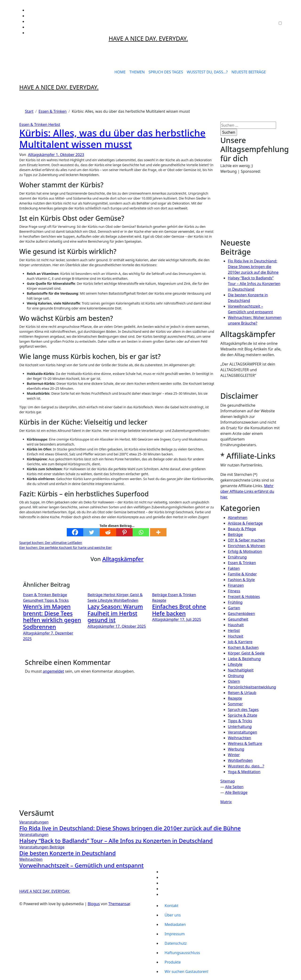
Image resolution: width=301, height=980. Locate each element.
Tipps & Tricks (57, 600)
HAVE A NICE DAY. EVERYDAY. (148, 38)
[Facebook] (75, 532)
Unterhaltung (240, 727)
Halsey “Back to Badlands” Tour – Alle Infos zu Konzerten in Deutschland (254, 284)
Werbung (236, 749)
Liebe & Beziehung (244, 659)
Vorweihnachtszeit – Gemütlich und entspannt (81, 865)
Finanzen (236, 585)
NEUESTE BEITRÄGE (249, 72)
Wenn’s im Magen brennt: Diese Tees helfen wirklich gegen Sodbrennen (52, 617)
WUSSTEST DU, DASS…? (207, 72)
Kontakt (172, 906)
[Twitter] (91, 532)
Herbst (54, 125)
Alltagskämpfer (42, 155)
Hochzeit (236, 636)
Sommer (235, 704)
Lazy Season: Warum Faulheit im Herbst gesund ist (115, 613)
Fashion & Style (241, 580)
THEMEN (137, 72)
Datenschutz (176, 943)
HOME (120, 72)
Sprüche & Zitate (243, 715)
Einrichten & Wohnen (247, 546)
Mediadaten (175, 924)
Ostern (234, 681)
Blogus (94, 904)
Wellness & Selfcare (245, 743)
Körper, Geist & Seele (246, 653)
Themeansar (119, 904)
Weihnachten (240, 738)
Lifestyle (106, 600)
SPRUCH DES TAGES (166, 72)
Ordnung (236, 676)
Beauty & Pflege (242, 529)
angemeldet (53, 671)
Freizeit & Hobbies (244, 597)
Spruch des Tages (243, 710)
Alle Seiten (234, 787)
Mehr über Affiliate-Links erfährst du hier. (247, 491)
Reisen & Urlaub (242, 693)
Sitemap (228, 781)
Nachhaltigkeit (241, 670)
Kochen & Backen (243, 647)
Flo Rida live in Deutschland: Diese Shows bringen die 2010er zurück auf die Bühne (253, 267)
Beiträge (60, 595)
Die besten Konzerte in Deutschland (67, 853)
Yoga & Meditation (244, 772)
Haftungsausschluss (182, 953)
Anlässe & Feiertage (245, 523)
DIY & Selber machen (246, 540)
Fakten (234, 568)
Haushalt (236, 625)
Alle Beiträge (236, 792)
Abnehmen (238, 518)
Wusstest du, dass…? (246, 766)
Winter (234, 755)
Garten (234, 608)
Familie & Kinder (242, 574)
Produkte (173, 962)
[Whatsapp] (141, 532)
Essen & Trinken (34, 125)
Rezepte (159, 600)
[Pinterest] (124, 532)
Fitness (234, 591)
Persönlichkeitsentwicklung (252, 687)
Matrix (226, 802)
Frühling (235, 602)
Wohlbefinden (126, 600)
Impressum (175, 934)
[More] (158, 532)
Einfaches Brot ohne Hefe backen (179, 610)
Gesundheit (34, 600)
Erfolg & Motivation (245, 551)
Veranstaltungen (242, 732)
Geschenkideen (241, 614)
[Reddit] (108, 532)
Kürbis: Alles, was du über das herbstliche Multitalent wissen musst (112, 139)
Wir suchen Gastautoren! (186, 972)
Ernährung (237, 557)
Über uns (173, 915)
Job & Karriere (240, 642)
